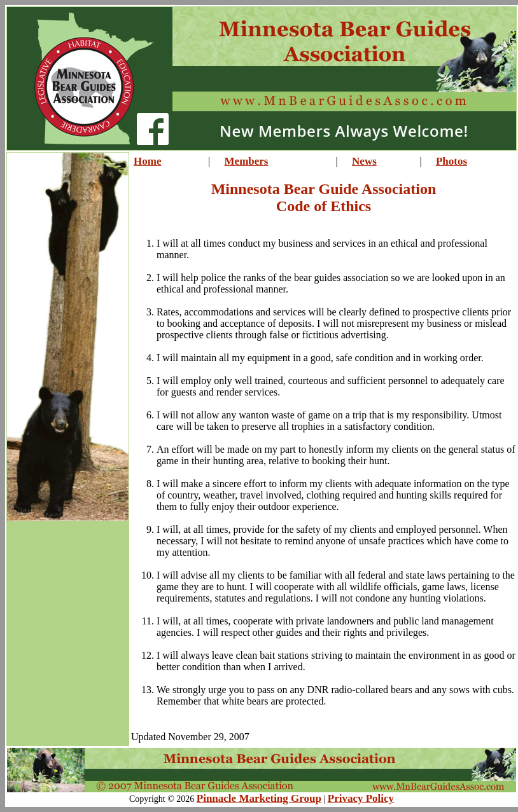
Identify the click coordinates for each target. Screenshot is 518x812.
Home (147, 161)
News (364, 161)
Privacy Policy (361, 798)
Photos (451, 161)
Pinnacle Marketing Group (259, 798)
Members (247, 161)
